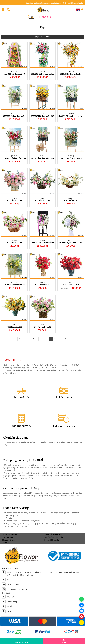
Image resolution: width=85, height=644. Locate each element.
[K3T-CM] (14, 71)
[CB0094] (42, 240)
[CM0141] (71, 71)
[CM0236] (14, 156)
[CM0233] (71, 156)
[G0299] (14, 198)
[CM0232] (14, 282)
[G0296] (14, 240)
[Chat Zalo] (82, 611)
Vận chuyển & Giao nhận (54, 537)
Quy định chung (8, 537)
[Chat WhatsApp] (82, 599)
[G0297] (71, 198)
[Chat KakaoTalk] (82, 622)
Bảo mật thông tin (9, 540)
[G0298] (42, 198)
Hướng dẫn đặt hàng (10, 534)
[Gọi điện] (82, 605)
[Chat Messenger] (82, 617)
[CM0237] (14, 114)
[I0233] (42, 282)
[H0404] (42, 325)
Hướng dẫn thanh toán (53, 534)
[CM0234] (42, 156)
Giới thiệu (5, 543)
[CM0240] (42, 114)
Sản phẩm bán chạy (43, 37)
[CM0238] (42, 71)
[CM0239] (71, 114)
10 (59, 339)
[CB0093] (71, 240)
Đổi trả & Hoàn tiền (52, 540)
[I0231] (14, 325)
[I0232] (71, 282)
